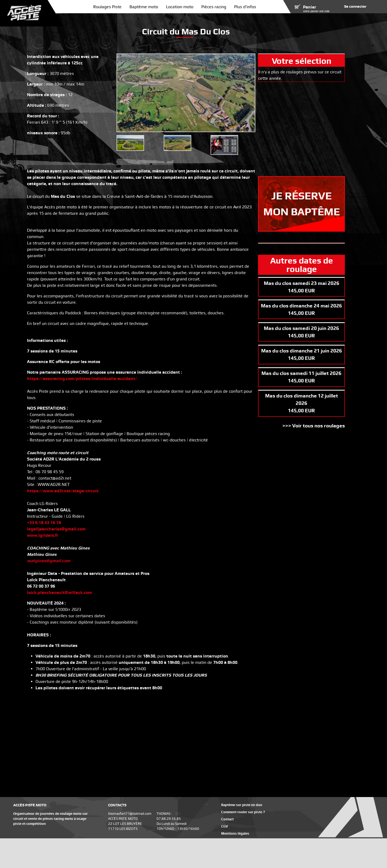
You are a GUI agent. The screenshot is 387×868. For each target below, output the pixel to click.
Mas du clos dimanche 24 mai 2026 (301, 306)
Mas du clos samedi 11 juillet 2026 (301, 373)
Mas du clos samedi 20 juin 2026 (301, 328)
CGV (225, 826)
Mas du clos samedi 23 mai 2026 (302, 283)
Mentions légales (235, 833)
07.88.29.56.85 (169, 819)
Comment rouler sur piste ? (243, 812)
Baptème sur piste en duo (242, 805)
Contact (227, 819)
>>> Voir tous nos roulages (314, 426)
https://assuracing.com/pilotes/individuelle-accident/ (82, 379)
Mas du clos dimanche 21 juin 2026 (302, 351)
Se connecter (355, 6)
